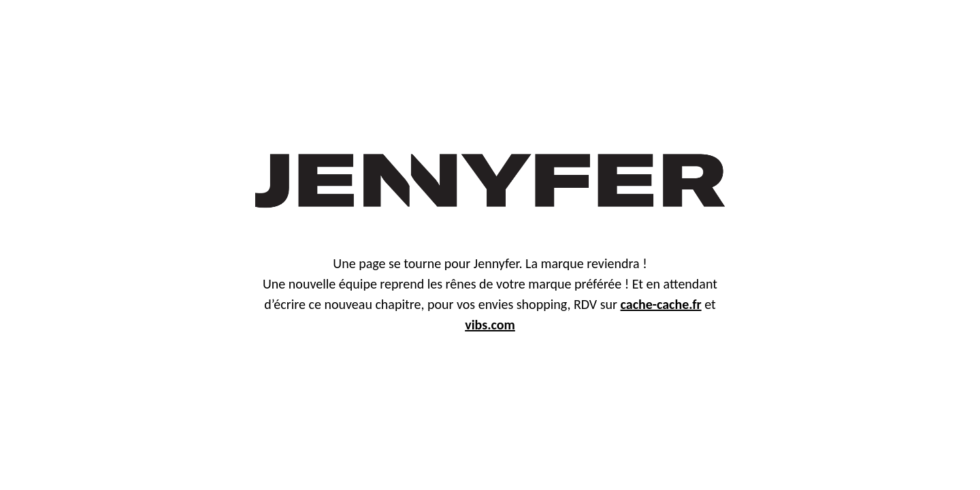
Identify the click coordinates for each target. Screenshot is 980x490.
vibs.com (490, 325)
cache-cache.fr (661, 304)
